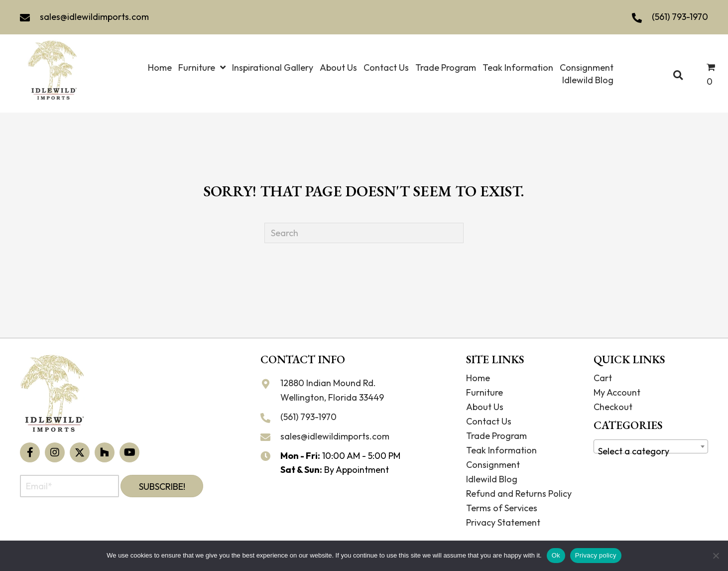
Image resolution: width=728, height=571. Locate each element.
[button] (30, 452)
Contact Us (489, 421)
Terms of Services (502, 508)
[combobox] (651, 446)
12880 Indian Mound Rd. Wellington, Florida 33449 (332, 390)
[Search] (364, 233)
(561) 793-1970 (680, 17)
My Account (617, 392)
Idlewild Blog (492, 479)
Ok (556, 555)
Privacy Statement (503, 522)
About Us (485, 407)
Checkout (613, 407)
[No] (716, 556)
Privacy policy (596, 555)
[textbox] (651, 451)
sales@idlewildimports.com (94, 17)
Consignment (493, 465)
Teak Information (501, 450)
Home (478, 378)
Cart (603, 378)
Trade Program (496, 436)
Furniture (485, 392)
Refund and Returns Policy (519, 494)
